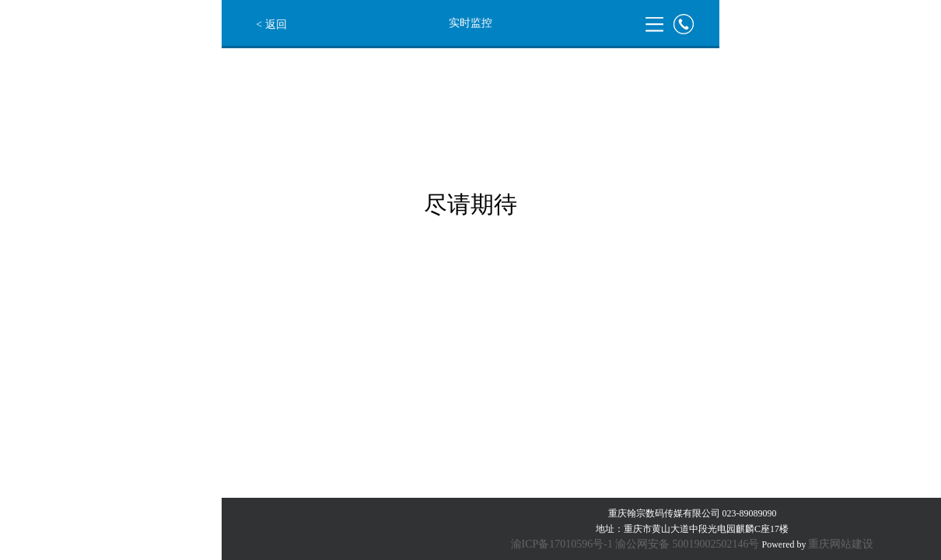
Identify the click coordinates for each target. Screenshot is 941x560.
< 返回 (271, 24)
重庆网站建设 (841, 544)
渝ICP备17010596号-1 (562, 544)
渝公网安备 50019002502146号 (687, 544)
